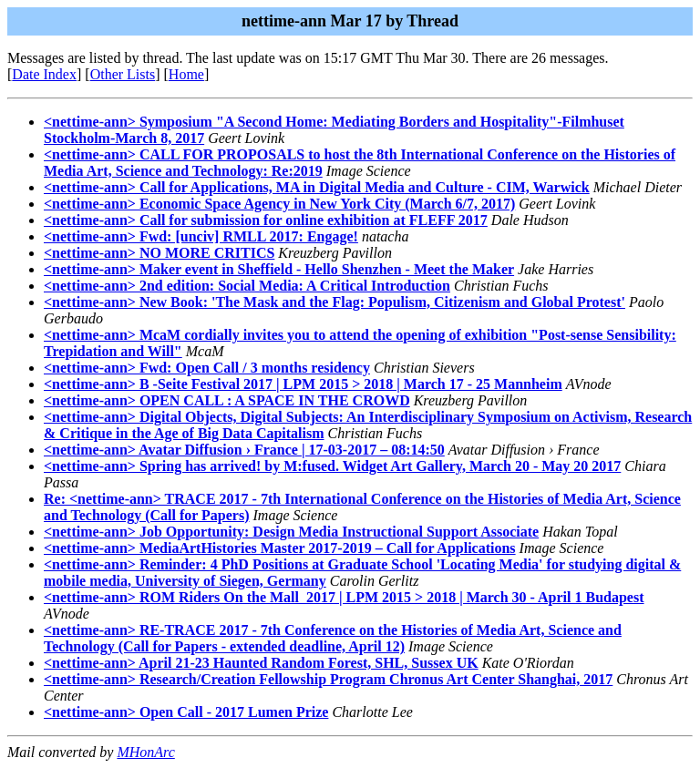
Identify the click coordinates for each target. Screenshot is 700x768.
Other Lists (123, 74)
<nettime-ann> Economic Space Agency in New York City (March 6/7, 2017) (279, 204)
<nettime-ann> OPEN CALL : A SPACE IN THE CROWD (227, 400)
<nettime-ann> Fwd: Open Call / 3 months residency (207, 368)
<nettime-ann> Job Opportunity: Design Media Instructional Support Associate (291, 532)
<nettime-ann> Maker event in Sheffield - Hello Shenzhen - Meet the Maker (279, 269)
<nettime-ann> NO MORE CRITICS (159, 253)
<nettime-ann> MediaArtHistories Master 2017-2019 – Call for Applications (280, 548)
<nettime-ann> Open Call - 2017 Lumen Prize (186, 712)
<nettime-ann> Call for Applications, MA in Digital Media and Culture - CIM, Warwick (317, 187)
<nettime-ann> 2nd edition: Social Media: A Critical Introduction (247, 286)
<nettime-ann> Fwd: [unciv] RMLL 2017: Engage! (201, 236)
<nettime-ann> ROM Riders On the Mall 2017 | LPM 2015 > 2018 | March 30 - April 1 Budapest (344, 597)
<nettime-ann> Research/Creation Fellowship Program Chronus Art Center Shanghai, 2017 (328, 679)
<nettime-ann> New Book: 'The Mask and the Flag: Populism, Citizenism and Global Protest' (335, 302)
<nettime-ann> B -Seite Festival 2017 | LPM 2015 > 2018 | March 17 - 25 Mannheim (303, 384)
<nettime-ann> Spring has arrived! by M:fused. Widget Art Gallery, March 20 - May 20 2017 (332, 466)
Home (186, 74)
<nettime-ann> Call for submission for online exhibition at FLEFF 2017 (266, 220)
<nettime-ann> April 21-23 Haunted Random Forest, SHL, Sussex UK (261, 663)
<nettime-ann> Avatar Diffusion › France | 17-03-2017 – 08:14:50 (244, 450)
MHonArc (145, 752)
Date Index (44, 74)
